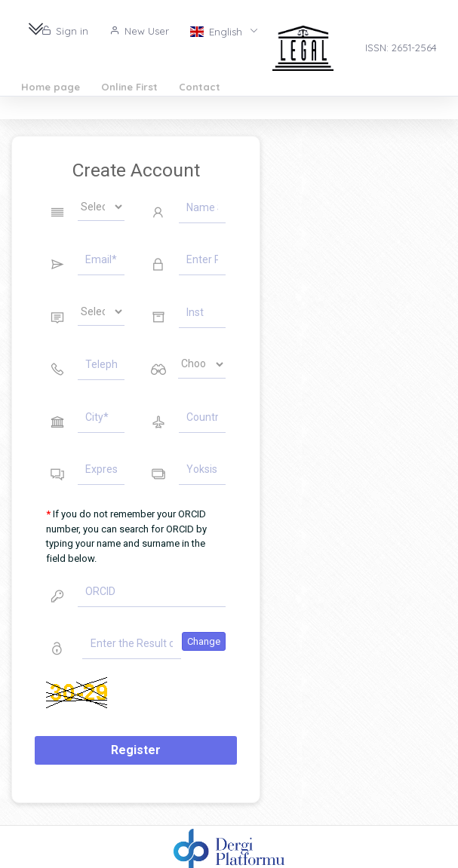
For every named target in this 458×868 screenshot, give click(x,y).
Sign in (65, 31)
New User (139, 31)
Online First (129, 87)
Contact (200, 87)
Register (136, 750)
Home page (51, 87)
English (217, 31)
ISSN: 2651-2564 (401, 48)
